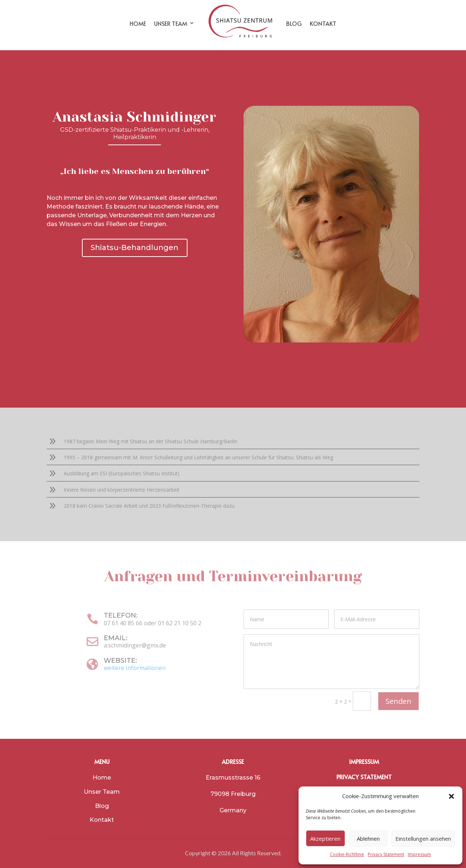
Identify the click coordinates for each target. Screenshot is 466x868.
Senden (398, 701)
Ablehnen (368, 839)
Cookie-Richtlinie (347, 854)
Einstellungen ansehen (423, 839)
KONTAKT (323, 23)
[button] (451, 796)
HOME (138, 23)
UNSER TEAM (171, 23)
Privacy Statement (386, 854)
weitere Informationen (135, 668)
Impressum (419, 854)
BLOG (294, 23)
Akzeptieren (325, 839)
